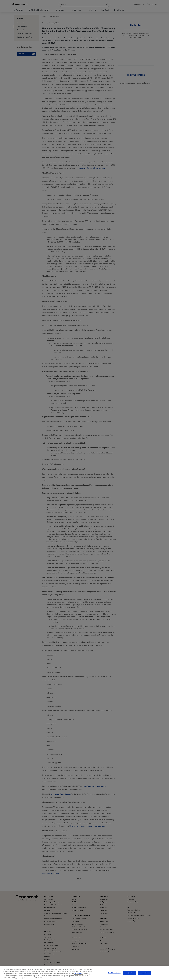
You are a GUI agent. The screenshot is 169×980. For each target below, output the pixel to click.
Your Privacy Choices (114, 975)
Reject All (129, 975)
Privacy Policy (79, 976)
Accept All (145, 975)
